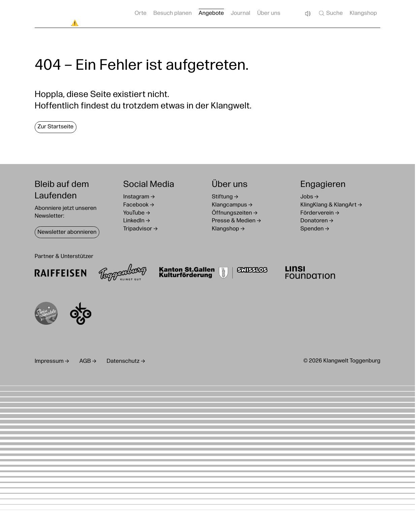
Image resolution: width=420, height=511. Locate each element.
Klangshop (363, 14)
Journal (240, 14)
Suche (330, 13)
